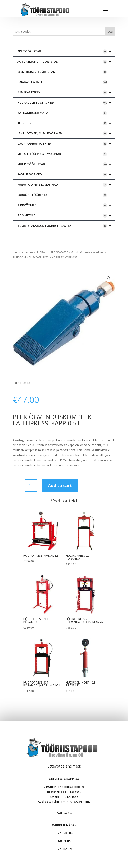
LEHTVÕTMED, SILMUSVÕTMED (66, 133)
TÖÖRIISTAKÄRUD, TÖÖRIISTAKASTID (66, 226)
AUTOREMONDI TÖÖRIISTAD (66, 62)
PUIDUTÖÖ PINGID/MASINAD (66, 185)
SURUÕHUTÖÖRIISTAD (66, 195)
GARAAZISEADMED (66, 82)
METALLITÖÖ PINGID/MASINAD (66, 154)
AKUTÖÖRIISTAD (66, 51)
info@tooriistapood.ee (70, 787)
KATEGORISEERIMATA (62, 113)
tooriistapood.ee (23, 252)
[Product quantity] (31, 486)
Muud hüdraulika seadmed (88, 252)
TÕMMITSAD (66, 215)
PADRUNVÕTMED (66, 174)
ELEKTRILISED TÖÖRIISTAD (66, 72)
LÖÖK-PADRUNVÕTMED (66, 144)
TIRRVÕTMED (66, 205)
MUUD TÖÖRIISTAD (66, 164)
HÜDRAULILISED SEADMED (66, 103)
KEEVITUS (66, 123)
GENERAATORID (66, 92)
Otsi (110, 32)
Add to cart (60, 485)
